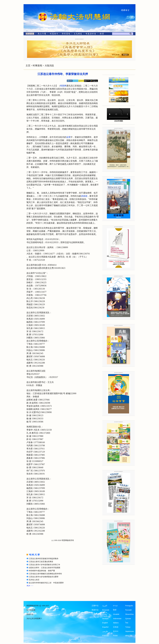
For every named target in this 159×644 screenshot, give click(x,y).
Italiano (116, 623)
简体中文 (95, 610)
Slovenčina (129, 614)
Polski (115, 636)
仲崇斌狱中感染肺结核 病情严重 (42, 571)
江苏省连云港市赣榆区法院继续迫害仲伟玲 (45, 574)
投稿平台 (30, 614)
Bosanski (106, 610)
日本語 (116, 627)
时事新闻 (37, 66)
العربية (105, 606)
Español (105, 627)
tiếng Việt (129, 636)
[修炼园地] (66, 34)
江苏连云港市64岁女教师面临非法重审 (44, 577)
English (105, 623)
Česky (105, 614)
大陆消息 (49, 66)
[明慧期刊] (54, 34)
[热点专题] (42, 34)
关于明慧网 (31, 610)
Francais (106, 636)
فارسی (105, 631)
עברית (115, 606)
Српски (128, 619)
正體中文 (95, 606)
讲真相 (84, 196)
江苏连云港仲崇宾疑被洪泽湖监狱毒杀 (44, 559)
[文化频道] (78, 34)
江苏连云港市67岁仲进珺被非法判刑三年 (44, 565)
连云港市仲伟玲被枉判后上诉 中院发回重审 (46, 583)
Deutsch (105, 619)
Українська (129, 631)
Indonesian (117, 619)
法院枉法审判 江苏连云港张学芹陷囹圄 (44, 568)
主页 (28, 66)
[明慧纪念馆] (91, 34)
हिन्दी (115, 610)
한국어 (116, 631)
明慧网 (63, 86)
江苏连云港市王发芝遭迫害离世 (41, 562)
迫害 (68, 137)
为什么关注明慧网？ (34, 619)
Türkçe (128, 627)
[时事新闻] (29, 34)
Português (129, 606)
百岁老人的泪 (34, 580)
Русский (128, 610)
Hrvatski (116, 614)
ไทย (127, 623)
